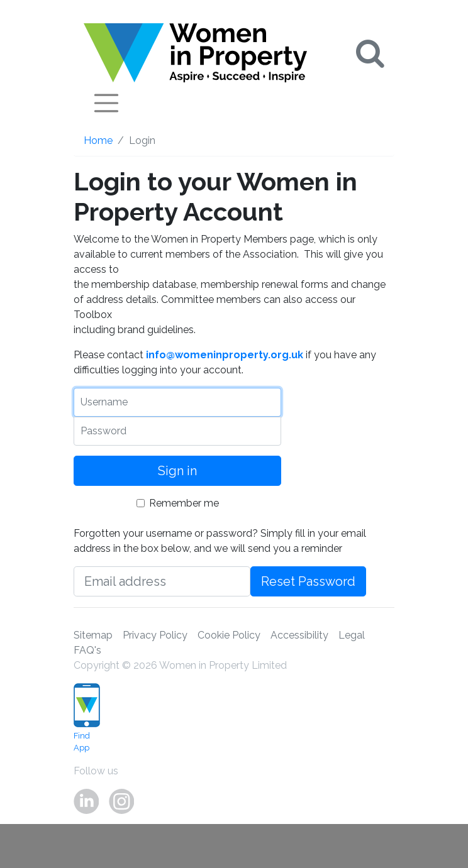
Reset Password (308, 581)
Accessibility (299, 635)
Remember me (184, 503)
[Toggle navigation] (106, 103)
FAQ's (87, 650)
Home (98, 140)
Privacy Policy (155, 635)
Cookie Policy (229, 635)
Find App (78, 718)
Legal (352, 635)
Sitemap (93, 635)
